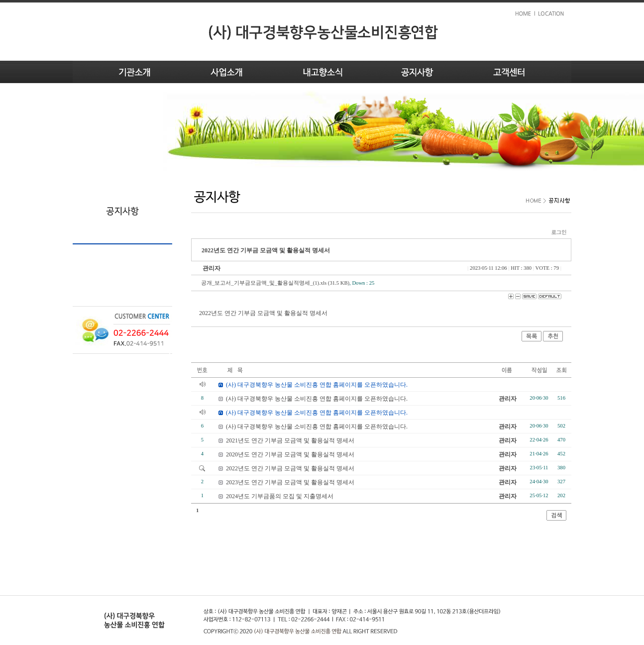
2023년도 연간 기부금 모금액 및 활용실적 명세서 (290, 482)
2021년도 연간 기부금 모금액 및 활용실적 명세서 (290, 440)
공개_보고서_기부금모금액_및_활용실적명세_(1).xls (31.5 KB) (275, 283)
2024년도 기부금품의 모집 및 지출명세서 (280, 496)
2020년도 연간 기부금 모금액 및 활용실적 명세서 (290, 454)
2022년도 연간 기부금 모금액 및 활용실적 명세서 (290, 468)
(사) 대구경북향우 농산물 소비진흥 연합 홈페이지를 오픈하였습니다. (317, 399)
